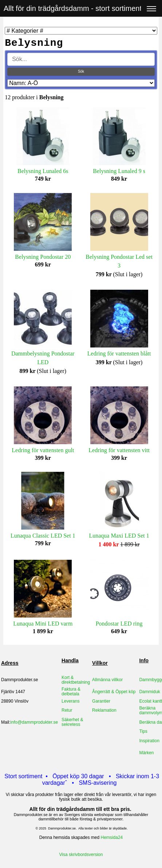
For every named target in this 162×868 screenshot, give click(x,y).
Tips (143, 731)
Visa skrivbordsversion (81, 855)
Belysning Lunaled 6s (43, 171)
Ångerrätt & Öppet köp (114, 692)
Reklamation (104, 710)
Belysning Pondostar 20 (43, 257)
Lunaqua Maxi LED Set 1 (119, 536)
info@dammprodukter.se (34, 722)
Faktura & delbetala (71, 692)
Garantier (101, 701)
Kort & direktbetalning (76, 680)
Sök (81, 71)
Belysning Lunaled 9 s (119, 171)
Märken (146, 753)
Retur (67, 710)
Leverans (70, 701)
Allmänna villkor (107, 680)
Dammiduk (149, 692)
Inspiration (149, 741)
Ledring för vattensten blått (119, 353)
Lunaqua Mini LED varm (43, 624)
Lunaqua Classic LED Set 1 (43, 536)
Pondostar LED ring (119, 624)
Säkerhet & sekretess (72, 722)
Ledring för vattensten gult (43, 450)
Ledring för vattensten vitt (119, 450)
